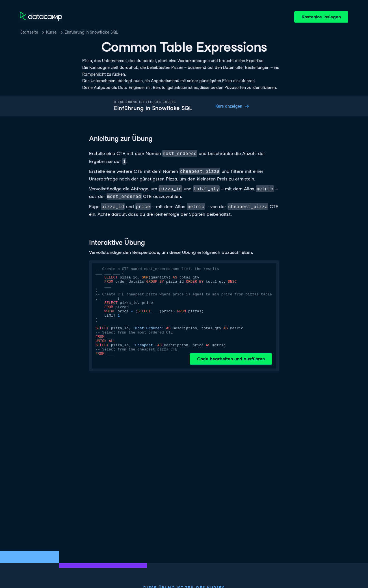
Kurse (51, 32)
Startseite (29, 32)
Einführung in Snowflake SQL (91, 32)
